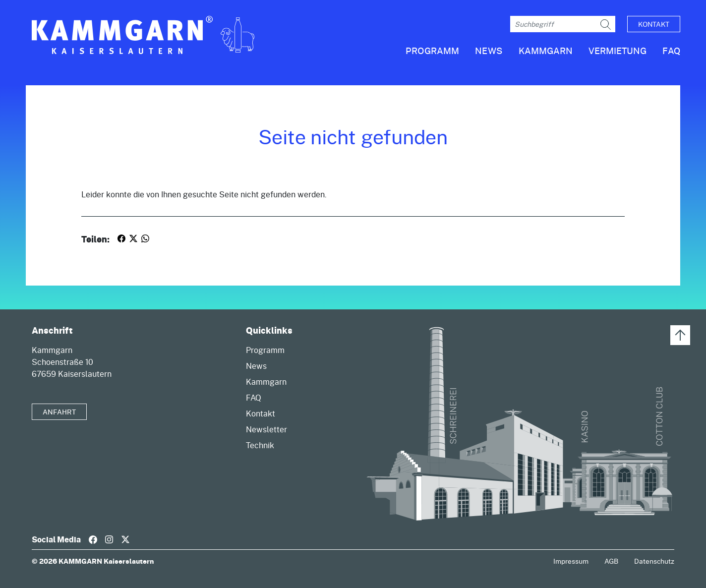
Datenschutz (654, 561)
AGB (611, 561)
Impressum (571, 561)
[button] (538, 55)
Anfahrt (59, 412)
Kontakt (654, 24)
